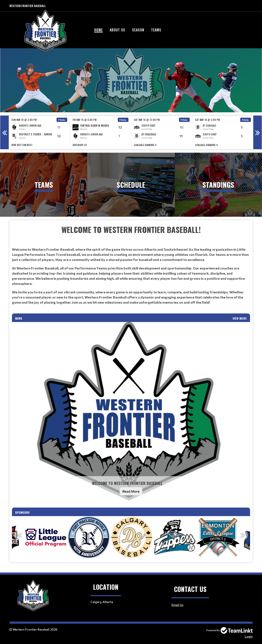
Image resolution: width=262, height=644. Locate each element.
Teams (156, 30)
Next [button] (258, 132)
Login (249, 636)
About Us (117, 30)
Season (138, 30)
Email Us (178, 605)
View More (240, 318)
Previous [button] (4, 132)
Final (62, 120)
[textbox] (131, 269)
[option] (39, 132)
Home (99, 30)
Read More (131, 491)
